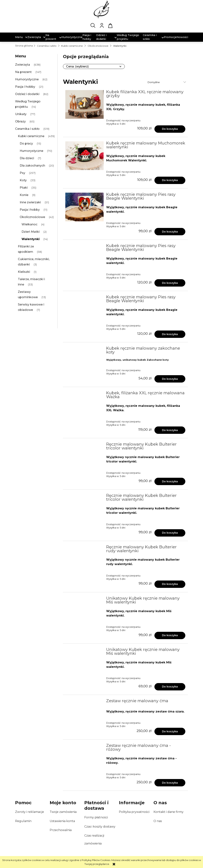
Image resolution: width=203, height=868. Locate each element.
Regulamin (23, 821)
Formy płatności (96, 817)
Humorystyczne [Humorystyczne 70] (31, 151)
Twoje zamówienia (63, 812)
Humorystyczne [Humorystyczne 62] (27, 79)
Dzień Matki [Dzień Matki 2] (31, 232)
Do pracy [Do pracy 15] (26, 143)
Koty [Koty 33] (23, 180)
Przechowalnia (61, 830)
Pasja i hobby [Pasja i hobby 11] (30, 210)
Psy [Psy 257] (22, 173)
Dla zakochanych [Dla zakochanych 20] (32, 166)
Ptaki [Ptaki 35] (24, 188)
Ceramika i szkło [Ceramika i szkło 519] (27, 129)
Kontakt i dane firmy (168, 812)
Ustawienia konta (62, 821)
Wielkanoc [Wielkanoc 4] (29, 224)
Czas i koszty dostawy (100, 827)
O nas (158, 821)
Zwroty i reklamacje (30, 812)
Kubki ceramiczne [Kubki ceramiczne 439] (31, 136)
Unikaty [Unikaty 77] (21, 114)
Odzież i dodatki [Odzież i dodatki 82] (27, 94)
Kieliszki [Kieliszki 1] (24, 272)
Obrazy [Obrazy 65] (20, 121)
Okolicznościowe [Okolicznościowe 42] (32, 217)
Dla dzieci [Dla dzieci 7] (27, 158)
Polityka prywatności (134, 812)
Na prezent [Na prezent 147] (23, 72)
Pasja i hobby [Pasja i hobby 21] (25, 87)
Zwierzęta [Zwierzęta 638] (23, 65)
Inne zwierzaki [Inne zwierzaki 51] (30, 202)
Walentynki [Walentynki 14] (31, 239)
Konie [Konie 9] (24, 195)
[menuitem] (19, 37)
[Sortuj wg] (167, 82)
